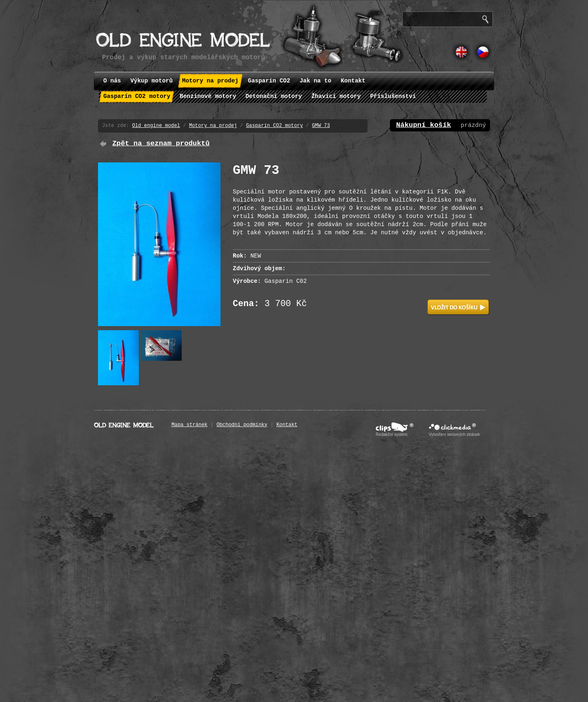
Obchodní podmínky (242, 425)
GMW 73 (321, 126)
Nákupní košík (424, 125)
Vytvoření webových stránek (454, 434)
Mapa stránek (189, 425)
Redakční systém (391, 434)
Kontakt (287, 425)
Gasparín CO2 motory (274, 126)
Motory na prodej (213, 126)
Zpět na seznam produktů (161, 143)
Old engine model (156, 126)
